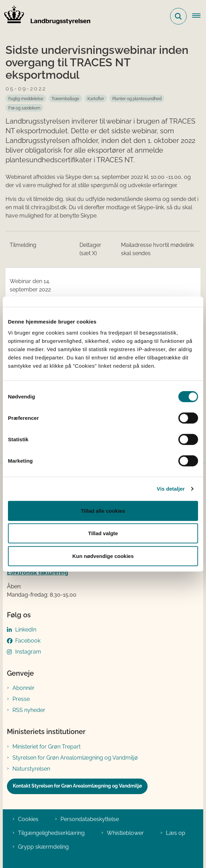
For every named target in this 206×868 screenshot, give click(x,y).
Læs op (176, 833)
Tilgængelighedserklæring (51, 833)
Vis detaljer (171, 489)
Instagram (28, 652)
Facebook (28, 641)
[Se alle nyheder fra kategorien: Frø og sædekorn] (24, 108)
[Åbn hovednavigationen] (199, 16)
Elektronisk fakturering (38, 573)
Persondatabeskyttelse (90, 819)
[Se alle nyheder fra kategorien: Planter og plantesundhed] (137, 98)
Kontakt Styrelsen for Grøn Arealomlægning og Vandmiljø (77, 786)
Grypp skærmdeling (43, 847)
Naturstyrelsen (31, 769)
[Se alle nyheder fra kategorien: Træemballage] (65, 98)
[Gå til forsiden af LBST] (45, 16)
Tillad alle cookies (103, 510)
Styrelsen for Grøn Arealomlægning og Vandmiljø (75, 758)
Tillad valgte (103, 533)
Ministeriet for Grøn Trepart (46, 747)
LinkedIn (26, 630)
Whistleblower (125, 833)
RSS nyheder (29, 710)
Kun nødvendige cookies (103, 556)
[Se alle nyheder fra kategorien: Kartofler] (96, 98)
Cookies (28, 819)
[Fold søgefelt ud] (178, 16)
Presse (21, 699)
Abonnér (24, 688)
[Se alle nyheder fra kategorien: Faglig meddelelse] (26, 98)
